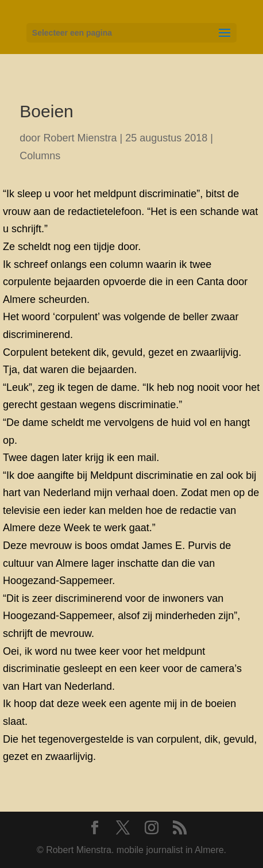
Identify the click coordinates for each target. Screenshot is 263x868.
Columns (40, 156)
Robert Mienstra (80, 138)
